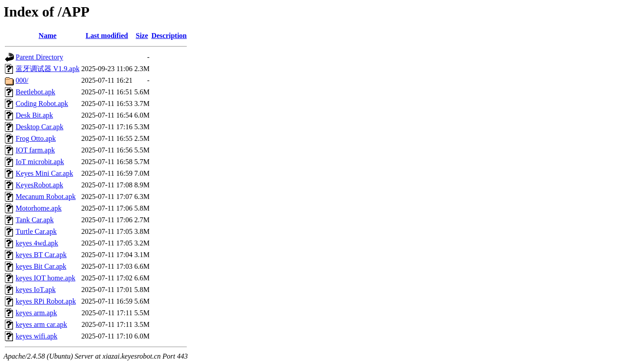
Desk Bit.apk (34, 115)
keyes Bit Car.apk (41, 266)
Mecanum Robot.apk (46, 197)
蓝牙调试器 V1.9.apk (48, 69)
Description (169, 36)
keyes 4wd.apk (37, 243)
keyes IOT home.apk (45, 278)
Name (47, 36)
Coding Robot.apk (42, 104)
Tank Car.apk (35, 220)
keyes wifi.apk (36, 336)
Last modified (107, 36)
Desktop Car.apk (40, 127)
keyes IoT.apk (36, 290)
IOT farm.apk (35, 150)
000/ (22, 80)
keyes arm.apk (36, 313)
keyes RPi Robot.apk (46, 301)
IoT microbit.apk (40, 162)
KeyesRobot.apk (39, 185)
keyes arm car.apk (41, 324)
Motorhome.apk (39, 208)
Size (142, 36)
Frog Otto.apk (36, 138)
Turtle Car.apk (36, 231)
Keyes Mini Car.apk (44, 173)
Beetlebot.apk (35, 92)
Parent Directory (39, 57)
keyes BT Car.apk (41, 255)
